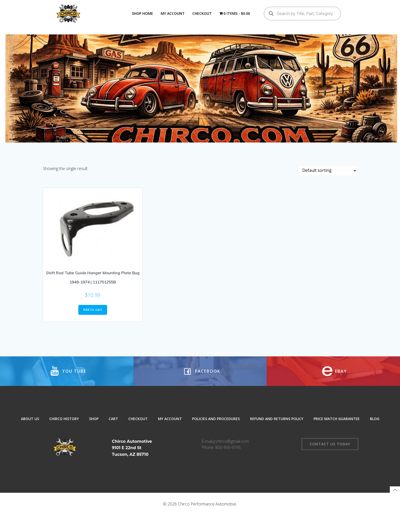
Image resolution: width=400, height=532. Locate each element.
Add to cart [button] (93, 325)
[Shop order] (328, 186)
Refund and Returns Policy (277, 438)
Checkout (202, 13)
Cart (113, 438)
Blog (375, 438)
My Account (172, 13)
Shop (94, 438)
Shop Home (142, 13)
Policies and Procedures (216, 438)
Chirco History (64, 438)
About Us (30, 438)
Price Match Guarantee (337, 438)
